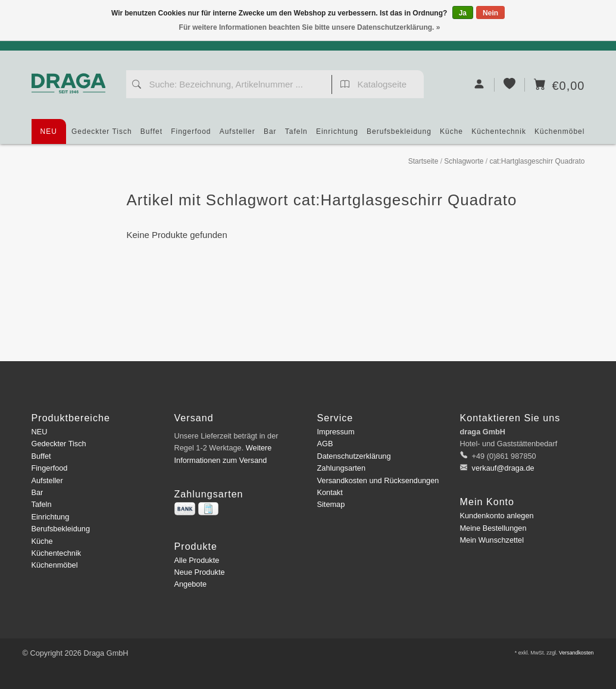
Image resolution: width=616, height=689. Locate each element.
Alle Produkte (197, 560)
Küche (451, 136)
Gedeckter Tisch (102, 136)
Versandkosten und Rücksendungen (378, 480)
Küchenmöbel (559, 136)
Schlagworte (464, 161)
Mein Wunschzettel (492, 540)
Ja (463, 13)
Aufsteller (237, 136)
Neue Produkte (200, 572)
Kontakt (330, 492)
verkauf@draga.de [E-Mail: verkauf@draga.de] (502, 468)
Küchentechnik (499, 136)
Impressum (336, 432)
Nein (490, 13)
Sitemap (331, 504)
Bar (270, 136)
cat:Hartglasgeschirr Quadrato (537, 161)
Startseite (423, 161)
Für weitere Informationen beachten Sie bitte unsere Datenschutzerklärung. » (310, 27)
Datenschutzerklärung (354, 456)
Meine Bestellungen (493, 528)
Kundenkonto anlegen (497, 516)
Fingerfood (191, 136)
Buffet (151, 136)
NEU (49, 131)
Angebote (191, 584)
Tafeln (296, 136)
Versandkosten (576, 653)
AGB (325, 444)
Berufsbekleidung (399, 136)
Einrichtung (337, 136)
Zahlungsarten (342, 468)
